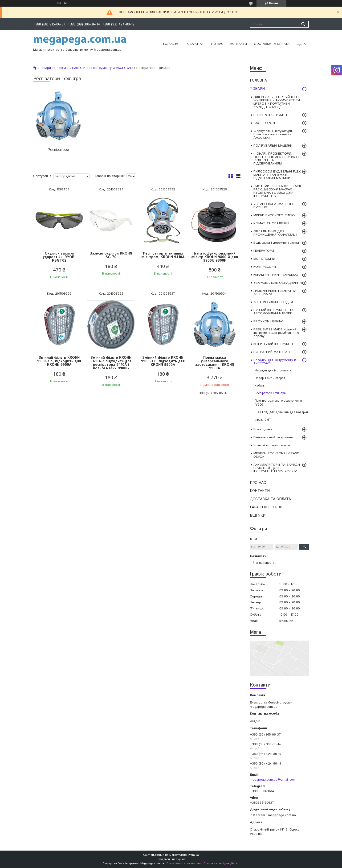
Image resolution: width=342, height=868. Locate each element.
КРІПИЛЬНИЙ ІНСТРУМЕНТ (274, 344)
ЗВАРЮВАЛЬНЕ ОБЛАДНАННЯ (278, 283)
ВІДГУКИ (258, 516)
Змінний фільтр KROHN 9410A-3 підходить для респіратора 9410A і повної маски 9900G (111, 363)
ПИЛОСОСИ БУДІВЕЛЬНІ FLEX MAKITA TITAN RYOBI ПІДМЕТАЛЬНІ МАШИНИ (277, 175)
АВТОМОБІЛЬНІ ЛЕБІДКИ (273, 302)
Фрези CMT (263, 420)
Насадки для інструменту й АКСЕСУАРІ (275, 362)
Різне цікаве (263, 429)
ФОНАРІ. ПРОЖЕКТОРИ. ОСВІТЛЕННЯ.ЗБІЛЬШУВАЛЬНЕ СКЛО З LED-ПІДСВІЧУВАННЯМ (278, 159)
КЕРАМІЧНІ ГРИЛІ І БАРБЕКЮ (276, 275)
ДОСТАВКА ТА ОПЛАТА (272, 44)
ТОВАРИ (191, 44)
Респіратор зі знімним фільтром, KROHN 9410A (163, 255)
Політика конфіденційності (222, 863)
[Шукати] (303, 24)
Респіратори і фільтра (270, 393)
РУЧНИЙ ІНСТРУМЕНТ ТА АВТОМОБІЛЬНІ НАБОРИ (273, 312)
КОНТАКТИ (239, 44)
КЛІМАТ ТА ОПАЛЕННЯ (271, 223)
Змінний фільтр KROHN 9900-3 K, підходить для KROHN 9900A (59, 361)
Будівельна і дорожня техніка (276, 243)
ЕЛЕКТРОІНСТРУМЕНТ (271, 115)
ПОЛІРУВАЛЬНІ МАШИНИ (273, 146)
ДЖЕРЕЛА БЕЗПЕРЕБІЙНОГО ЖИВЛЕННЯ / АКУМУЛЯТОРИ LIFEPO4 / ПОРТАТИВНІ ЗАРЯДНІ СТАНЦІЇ (277, 102)
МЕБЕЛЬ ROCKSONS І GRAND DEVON (276, 455)
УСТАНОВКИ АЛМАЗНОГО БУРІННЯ (274, 206)
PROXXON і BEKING (269, 321)
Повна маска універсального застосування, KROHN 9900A (215, 363)
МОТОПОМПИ (264, 259)
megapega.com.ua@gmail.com (273, 780)
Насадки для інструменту (273, 371)
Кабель (260, 386)
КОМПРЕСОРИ (265, 267)
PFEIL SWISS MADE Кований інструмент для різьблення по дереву (276, 333)
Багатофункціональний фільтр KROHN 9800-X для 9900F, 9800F (215, 257)
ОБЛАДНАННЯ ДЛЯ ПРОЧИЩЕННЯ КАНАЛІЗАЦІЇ (275, 233)
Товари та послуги (54, 68)
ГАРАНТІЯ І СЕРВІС (267, 507)
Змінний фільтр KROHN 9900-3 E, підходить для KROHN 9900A (163, 361)
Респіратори (58, 150)
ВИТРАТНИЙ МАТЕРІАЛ (272, 352)
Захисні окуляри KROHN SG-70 (111, 255)
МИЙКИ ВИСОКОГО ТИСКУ (274, 215)
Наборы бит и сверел (270, 378)
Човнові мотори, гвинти (272, 445)
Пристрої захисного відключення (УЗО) (278, 403)
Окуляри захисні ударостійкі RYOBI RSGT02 (59, 257)
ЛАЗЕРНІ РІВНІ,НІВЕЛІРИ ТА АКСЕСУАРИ (275, 292)
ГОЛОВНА (171, 44)
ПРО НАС (216, 44)
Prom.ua (193, 855)
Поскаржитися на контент (184, 863)
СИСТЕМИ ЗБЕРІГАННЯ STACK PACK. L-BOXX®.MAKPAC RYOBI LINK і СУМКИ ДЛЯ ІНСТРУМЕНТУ (277, 191)
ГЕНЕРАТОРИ (264, 251)
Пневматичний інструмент (273, 437)
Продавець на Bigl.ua (171, 859)
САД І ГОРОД (264, 123)
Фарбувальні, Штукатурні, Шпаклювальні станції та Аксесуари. (273, 134)
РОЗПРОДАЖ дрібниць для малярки (281, 412)
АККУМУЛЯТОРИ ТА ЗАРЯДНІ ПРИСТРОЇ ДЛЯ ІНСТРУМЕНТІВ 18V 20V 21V (277, 468)
